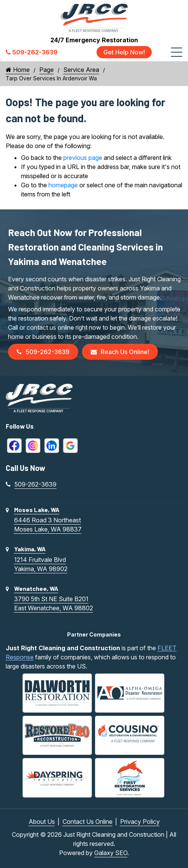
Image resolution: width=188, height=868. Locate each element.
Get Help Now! (124, 52)
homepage (63, 185)
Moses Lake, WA (37, 510)
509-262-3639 (43, 352)
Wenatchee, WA (36, 588)
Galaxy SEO (111, 853)
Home (18, 70)
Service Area (81, 70)
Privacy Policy (140, 822)
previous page (83, 158)
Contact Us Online (88, 822)
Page (47, 70)
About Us (42, 822)
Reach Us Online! (120, 352)
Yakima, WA (30, 549)
